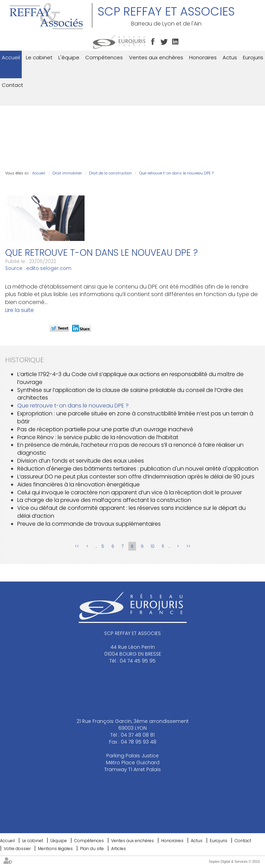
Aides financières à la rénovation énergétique (78, 485)
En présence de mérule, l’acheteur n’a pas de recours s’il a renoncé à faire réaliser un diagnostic (130, 449)
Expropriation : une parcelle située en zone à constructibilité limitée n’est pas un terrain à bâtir (135, 417)
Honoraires (203, 57)
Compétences (104, 57)
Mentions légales (55, 849)
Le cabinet (39, 57)
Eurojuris (253, 57)
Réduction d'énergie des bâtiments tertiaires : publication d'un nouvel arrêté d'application (138, 469)
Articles (119, 849)
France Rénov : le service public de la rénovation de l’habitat (98, 437)
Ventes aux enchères (156, 57)
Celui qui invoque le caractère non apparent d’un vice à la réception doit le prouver (130, 492)
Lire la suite (19, 310)
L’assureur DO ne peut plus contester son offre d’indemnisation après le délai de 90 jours (136, 477)
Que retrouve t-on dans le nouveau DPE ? (176, 173)
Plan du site (92, 849)
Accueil (11, 57)
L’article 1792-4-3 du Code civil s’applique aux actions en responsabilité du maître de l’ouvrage (130, 378)
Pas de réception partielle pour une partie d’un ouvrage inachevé (105, 429)
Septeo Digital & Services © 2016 (234, 862)
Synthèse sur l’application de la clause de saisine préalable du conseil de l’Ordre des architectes (130, 394)
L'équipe (69, 57)
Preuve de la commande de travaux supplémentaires (89, 524)
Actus (230, 57)
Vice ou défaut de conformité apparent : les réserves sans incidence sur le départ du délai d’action (131, 512)
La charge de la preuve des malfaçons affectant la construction (104, 500)
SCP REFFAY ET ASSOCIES (166, 11)
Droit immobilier (67, 173)
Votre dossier (17, 849)
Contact (12, 85)
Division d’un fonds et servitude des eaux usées (81, 461)
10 (153, 546)
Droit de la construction (110, 173)
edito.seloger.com (49, 268)
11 (163, 546)
